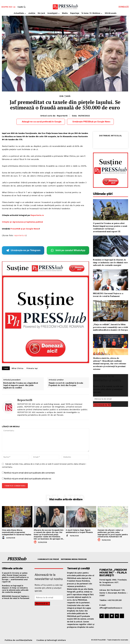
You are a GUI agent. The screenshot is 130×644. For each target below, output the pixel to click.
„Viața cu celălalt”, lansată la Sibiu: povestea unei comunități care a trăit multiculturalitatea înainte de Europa (111, 327)
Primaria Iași (32, 368)
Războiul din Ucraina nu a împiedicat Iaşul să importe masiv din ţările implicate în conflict (21, 385)
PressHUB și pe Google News (25, 229)
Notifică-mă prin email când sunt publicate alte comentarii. (30, 473)
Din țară (65, 96)
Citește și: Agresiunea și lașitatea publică (22, 222)
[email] (111, 399)
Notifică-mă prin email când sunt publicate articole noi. (28, 479)
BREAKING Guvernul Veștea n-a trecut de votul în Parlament (108, 295)
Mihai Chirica (17, 368)
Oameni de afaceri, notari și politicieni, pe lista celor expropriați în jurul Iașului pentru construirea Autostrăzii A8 (113, 533)
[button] (22, 7)
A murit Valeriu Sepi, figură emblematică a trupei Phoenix (79, 531)
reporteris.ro (20, 235)
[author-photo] (4, 538)
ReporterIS (62, 116)
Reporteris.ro (37, 215)
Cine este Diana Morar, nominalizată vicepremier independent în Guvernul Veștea (17, 532)
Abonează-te (102, 405)
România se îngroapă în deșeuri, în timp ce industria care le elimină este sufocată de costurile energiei (110, 262)
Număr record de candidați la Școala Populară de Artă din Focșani (66, 384)
